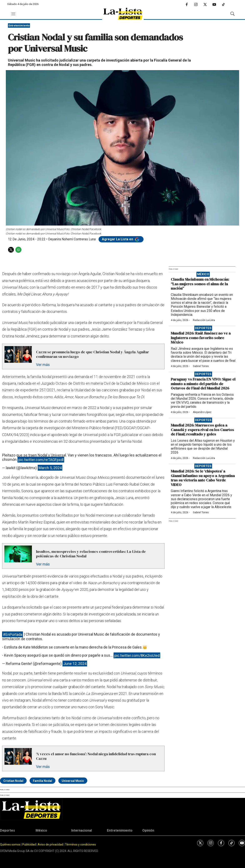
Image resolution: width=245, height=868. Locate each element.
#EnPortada (13, 634)
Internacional (82, 830)
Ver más (43, 365)
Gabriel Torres (201, 366)
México (203, 274)
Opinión (148, 830)
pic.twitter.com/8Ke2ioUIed (137, 655)
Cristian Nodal (13, 781)
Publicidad (29, 844)
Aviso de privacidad (50, 844)
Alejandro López (202, 412)
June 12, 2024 (75, 664)
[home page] (123, 14)
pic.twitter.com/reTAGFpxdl (41, 459)
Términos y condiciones (80, 844)
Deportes (203, 328)
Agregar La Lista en (121, 239)
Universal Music (73, 781)
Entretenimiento (19, 25)
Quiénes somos (10, 844)
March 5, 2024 (50, 468)
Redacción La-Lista (204, 320)
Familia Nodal (42, 781)
